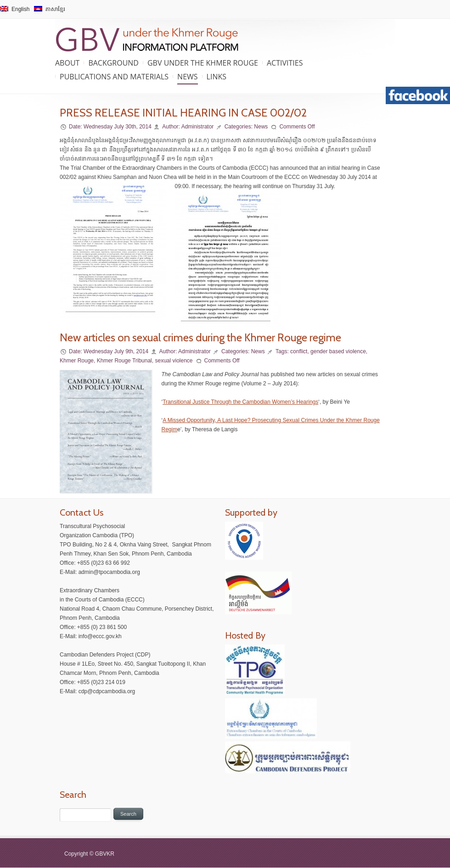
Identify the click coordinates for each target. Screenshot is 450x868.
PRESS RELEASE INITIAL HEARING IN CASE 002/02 (183, 113)
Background (113, 63)
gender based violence (338, 351)
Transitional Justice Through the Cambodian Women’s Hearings (240, 402)
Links (217, 77)
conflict (299, 351)
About (67, 63)
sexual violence (174, 361)
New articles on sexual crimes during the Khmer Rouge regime (200, 337)
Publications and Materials (114, 77)
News (187, 77)
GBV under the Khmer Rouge (203, 63)
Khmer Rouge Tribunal (124, 361)
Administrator (198, 127)
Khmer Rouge (77, 361)
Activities (285, 63)
